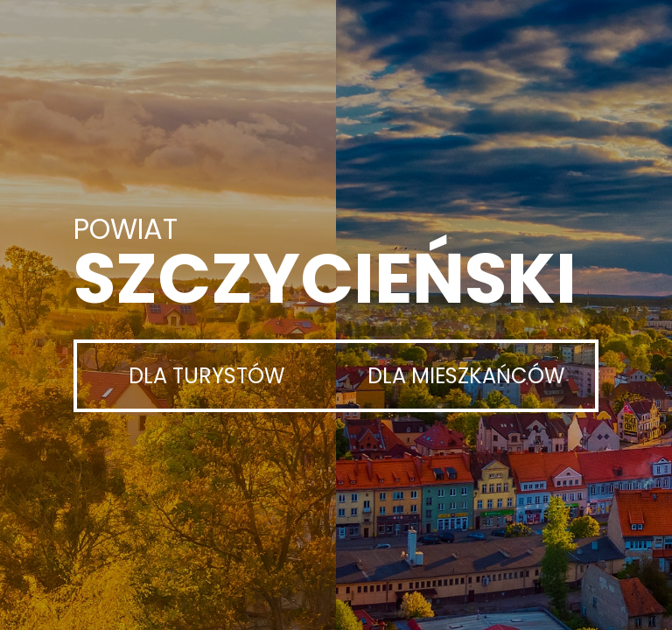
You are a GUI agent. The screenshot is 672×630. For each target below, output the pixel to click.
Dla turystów (206, 376)
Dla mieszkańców (466, 376)
